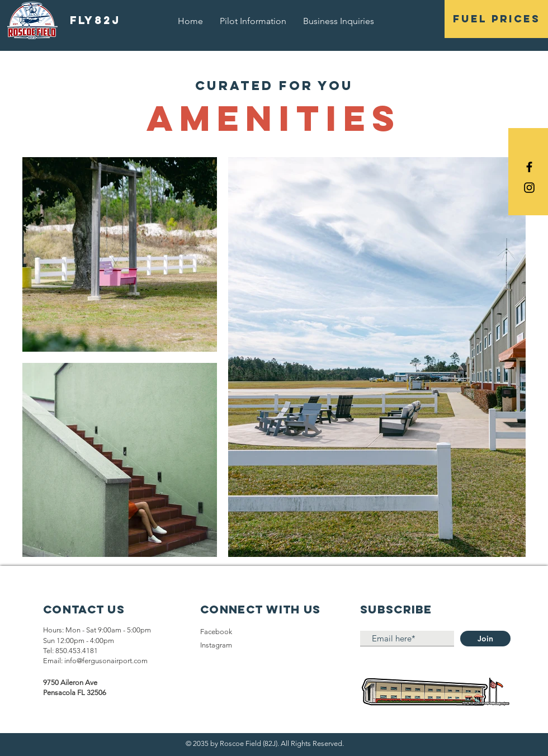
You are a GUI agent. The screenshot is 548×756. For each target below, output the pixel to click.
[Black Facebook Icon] (529, 167)
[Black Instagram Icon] (529, 188)
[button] (496, 19)
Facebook (216, 632)
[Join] (485, 639)
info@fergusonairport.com (106, 661)
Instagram (216, 645)
